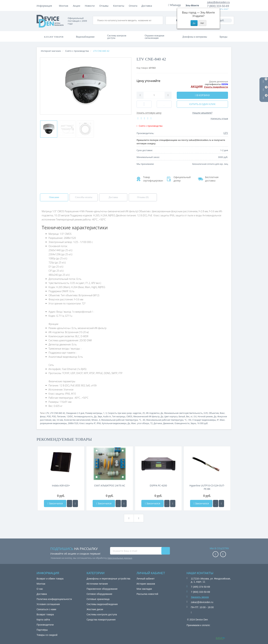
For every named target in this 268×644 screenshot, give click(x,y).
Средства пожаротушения (101, 620)
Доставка (91, 6)
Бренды (223, 37)
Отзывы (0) (143, 197)
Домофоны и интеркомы (195, 37)
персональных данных (120, 558)
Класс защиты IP (87, 423)
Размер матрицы (94, 413)
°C (140, 420)
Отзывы (132, 6)
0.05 (206, 413)
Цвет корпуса (171, 417)
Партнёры (42, 630)
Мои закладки (144, 589)
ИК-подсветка (153, 413)
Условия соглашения (48, 604)
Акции (105, 6)
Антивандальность (83, 417)
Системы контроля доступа (117, 37)
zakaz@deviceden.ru (218, 2)
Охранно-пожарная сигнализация (155, 37)
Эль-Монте (193, 5)
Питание (61, 417)
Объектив (214, 413)
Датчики (158, 423)
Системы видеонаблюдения (102, 604)
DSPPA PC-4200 (158, 485)
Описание (54, 197)
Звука (193, 423)
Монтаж (64, 6)
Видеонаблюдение (85, 37)
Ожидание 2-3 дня (75, 413)
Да (162, 413)
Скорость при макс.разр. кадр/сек (125, 413)
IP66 (99, 423)
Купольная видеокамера (114, 423)
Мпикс (95, 420)
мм (54, 420)
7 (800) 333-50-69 (218, 6)
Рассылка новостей (147, 594)
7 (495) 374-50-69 (200, 587)
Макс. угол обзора (140, 423)
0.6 (195, 417)
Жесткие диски (95, 609)
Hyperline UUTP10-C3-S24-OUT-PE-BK (207, 487)
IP (218, 420)
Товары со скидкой (47, 635)
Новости (118, 6)
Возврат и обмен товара (50, 579)
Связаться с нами (46, 609)
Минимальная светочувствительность (183, 413)
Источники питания (97, 584)
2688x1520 (73, 423)
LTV (47, 413)
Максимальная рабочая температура (165, 420)
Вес (188, 417)
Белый (182, 417)
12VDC (70, 417)
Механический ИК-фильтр (146, 417)
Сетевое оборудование (99, 594)
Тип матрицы (119, 417)
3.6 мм (60, 420)
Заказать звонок (200, 597)
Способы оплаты (84, 197)
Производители (45, 625)
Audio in (107, 417)
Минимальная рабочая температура (119, 420)
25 (144, 413)
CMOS (129, 417)
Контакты (147, 6)
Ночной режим (205, 417)
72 (151, 423)
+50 (189, 420)
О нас (40, 589)
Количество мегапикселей (77, 420)
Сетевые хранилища (98, 599)
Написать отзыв (219, 118)
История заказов (146, 584)
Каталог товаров (54, 37)
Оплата (77, 6)
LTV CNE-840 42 (58, 413)
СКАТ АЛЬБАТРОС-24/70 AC (110, 485)
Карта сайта (43, 620)
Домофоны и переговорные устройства (109, 579)
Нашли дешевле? (202, 113)
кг (192, 417)
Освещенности (182, 423)
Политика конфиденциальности (54, 599)
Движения (168, 423)
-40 (144, 420)
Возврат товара (45, 614)
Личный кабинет (146, 579)
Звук (100, 417)
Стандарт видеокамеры (204, 420)
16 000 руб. (203, 423)
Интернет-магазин (51, 51)
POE (49, 417)
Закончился (55, 503)
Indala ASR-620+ (61, 485)
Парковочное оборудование (102, 589)
